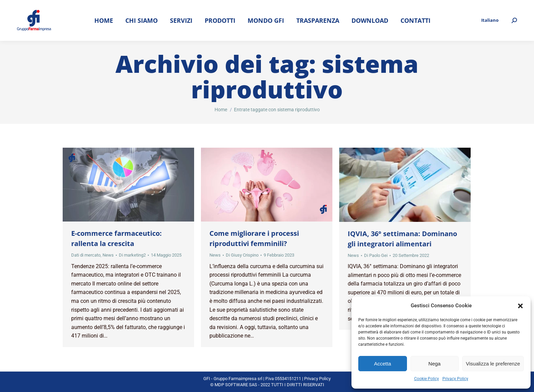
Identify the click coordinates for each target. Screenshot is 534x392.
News (108, 255)
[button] (520, 306)
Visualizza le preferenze (493, 364)
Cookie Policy (427, 379)
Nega (435, 364)
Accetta (382, 364)
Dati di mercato (86, 255)
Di (132, 255)
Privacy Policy (455, 379)
